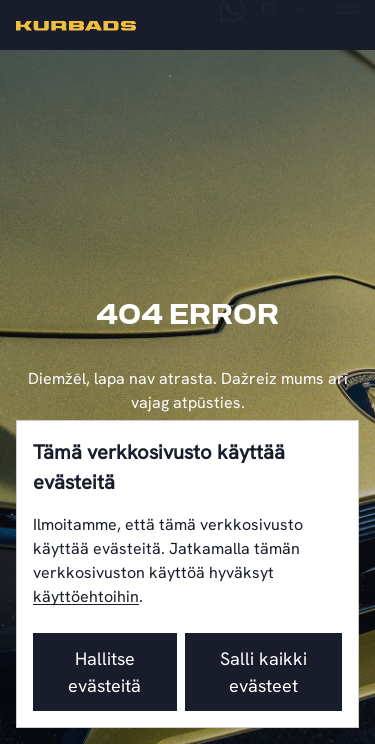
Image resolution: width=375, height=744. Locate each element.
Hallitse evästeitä (104, 672)
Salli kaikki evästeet (263, 672)
